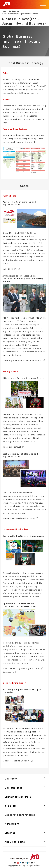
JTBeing (10, 806)
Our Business (14, 11)
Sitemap (10, 833)
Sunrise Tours (10, 269)
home (4, 11)
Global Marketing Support (16, 761)
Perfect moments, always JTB (24, 857)
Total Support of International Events (22, 360)
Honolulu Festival (12, 447)
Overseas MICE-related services (19, 518)
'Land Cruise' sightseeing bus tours (21, 668)
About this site (15, 842)
